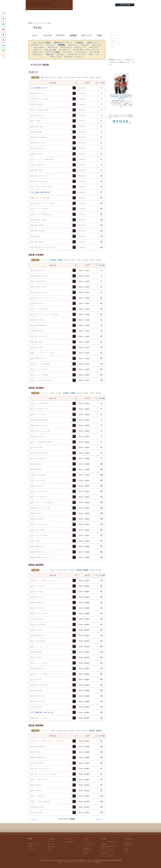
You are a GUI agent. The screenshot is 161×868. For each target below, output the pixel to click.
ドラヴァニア (67, 47)
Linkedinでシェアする (3, 45)
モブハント (51, 851)
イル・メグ (38, 52)
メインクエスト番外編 (42, 43)
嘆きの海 (50, 54)
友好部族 (73, 35)
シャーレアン (82, 52)
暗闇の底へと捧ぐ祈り (43, 712)
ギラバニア (95, 47)
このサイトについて (34, 843)
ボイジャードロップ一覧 (108, 851)
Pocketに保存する (3, 29)
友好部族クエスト (115, 41)
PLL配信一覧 (105, 854)
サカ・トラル (57, 57)
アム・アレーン (93, 50)
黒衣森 (62, 45)
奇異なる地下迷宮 (41, 192)
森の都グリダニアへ (41, 88)
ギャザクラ (59, 15)
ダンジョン (51, 842)
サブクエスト (60, 35)
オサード (38, 50)
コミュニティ (129, 846)
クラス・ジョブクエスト (117, 43)
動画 (126, 849)
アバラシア (53, 47)
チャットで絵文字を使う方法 (109, 842)
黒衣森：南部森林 (83, 77)
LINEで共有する (3, 50)
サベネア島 (95, 52)
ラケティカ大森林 (53, 52)
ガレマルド (38, 54)
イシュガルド (40, 47)
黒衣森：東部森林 (96, 77)
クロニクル (48, 35)
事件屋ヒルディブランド (64, 43)
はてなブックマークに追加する (3, 24)
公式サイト (128, 842)
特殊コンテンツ (94, 43)
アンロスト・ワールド (74, 57)
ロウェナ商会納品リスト (70, 842)
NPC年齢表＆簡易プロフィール (110, 846)
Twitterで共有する (3, 14)
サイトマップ (121, 2)
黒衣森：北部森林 (70, 77)
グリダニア (46, 77)
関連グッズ (128, 851)
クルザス (86, 45)
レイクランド (65, 50)
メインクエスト (114, 32)
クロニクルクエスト (116, 35)
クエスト (80, 15)
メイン (35, 35)
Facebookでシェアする (3, 19)
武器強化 (80, 43)
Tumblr (3, 35)
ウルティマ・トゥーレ (77, 54)
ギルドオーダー (52, 844)
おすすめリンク (124, 15)
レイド (50, 849)
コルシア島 (79, 50)
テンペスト (68, 52)
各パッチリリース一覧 (107, 849)
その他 (102, 15)
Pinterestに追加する (3, 40)
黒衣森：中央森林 (57, 77)
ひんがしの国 (51, 50)
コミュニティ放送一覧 (107, 856)
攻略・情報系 (129, 844)
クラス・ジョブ (86, 35)
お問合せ (131, 2)
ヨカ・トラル (95, 54)
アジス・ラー (81, 47)
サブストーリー (38, 45)
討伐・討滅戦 (51, 846)
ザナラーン (74, 45)
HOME (30, 839)
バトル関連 (37, 15)
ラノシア (51, 45)
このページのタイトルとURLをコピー (3, 56)
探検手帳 (104, 844)
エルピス (61, 54)
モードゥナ (97, 45)
